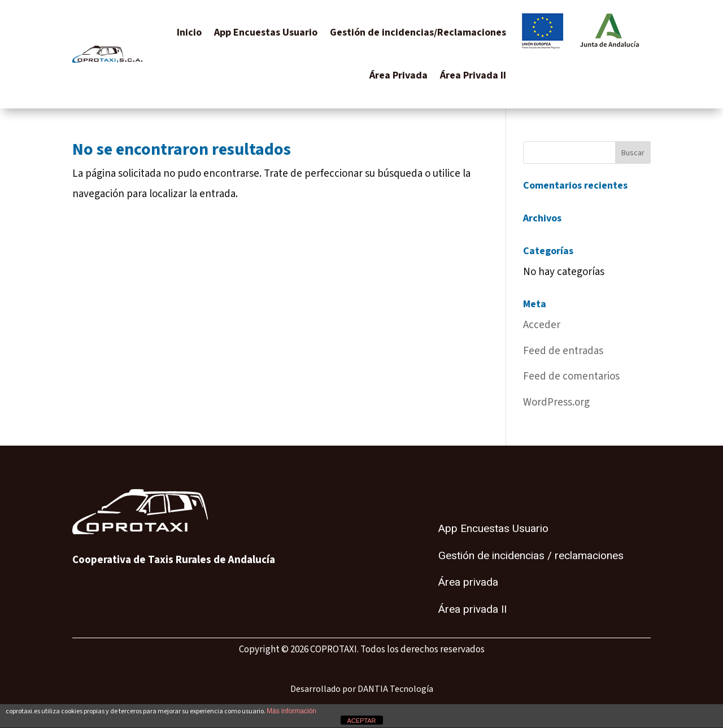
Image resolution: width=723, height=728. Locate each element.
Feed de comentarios (571, 376)
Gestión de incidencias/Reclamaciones (418, 32)
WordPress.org (556, 402)
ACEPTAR (361, 721)
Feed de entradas (563, 351)
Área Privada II (473, 75)
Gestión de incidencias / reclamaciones (531, 556)
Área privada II (472, 609)
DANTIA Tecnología (395, 689)
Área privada (468, 582)
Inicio (189, 32)
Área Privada (398, 75)
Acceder (542, 325)
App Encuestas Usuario (266, 32)
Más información (291, 711)
